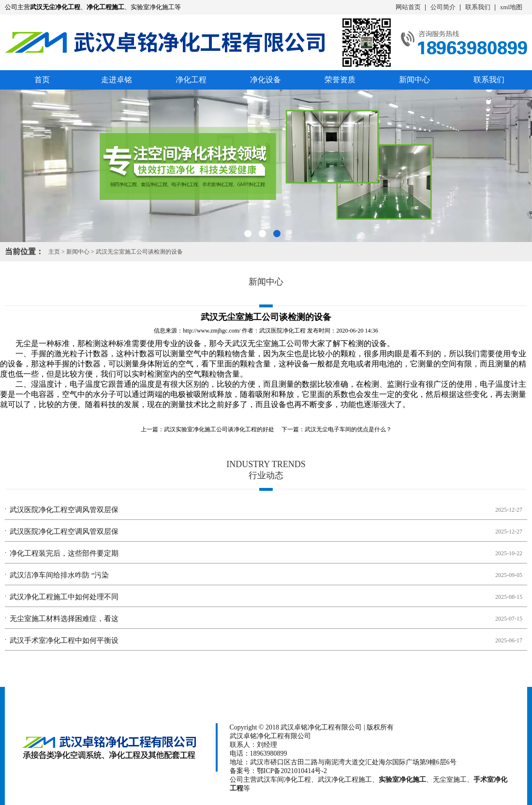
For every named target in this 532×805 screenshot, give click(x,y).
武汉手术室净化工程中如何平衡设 (64, 640)
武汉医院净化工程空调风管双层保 (64, 510)
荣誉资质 (340, 80)
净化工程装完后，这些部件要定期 (64, 553)
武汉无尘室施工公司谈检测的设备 (139, 252)
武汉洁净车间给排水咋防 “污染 (59, 575)
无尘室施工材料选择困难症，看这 (64, 619)
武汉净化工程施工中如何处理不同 (64, 597)
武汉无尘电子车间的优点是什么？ (348, 429)
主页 (54, 252)
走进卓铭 (117, 80)
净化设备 (266, 80)
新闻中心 (414, 80)
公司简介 (443, 7)
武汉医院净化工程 (282, 331)
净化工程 (191, 80)
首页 (42, 80)
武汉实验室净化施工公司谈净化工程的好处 (219, 429)
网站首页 (408, 7)
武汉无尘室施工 (259, 343)
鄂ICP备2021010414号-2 (292, 771)
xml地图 (511, 7)
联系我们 (478, 7)
